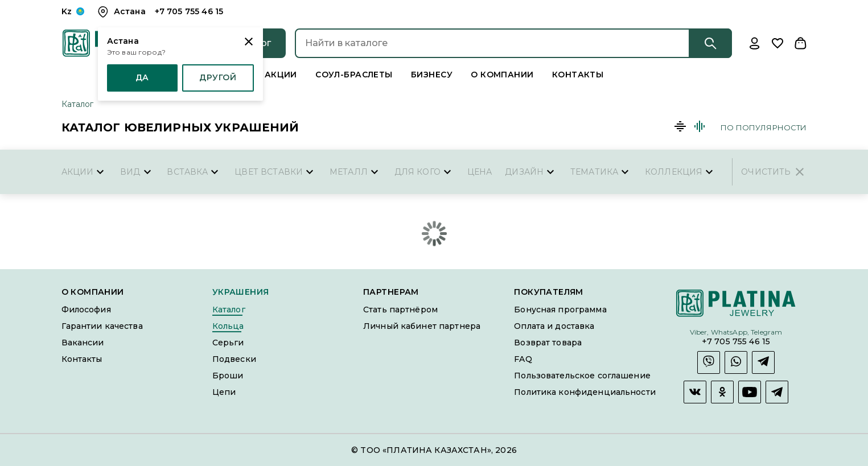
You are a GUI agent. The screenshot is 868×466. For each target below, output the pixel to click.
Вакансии (83, 342)
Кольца (228, 325)
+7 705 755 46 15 (736, 341)
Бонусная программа (560, 309)
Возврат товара (548, 342)
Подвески (234, 358)
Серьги (228, 342)
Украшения (241, 292)
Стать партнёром (400, 309)
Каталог (78, 104)
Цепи (224, 391)
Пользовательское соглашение (582, 375)
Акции (277, 74)
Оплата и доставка (554, 325)
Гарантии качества (102, 325)
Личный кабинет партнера (422, 325)
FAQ (523, 358)
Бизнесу (432, 74)
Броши (228, 375)
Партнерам (391, 292)
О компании (504, 74)
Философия (86, 309)
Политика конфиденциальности (585, 391)
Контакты (581, 74)
